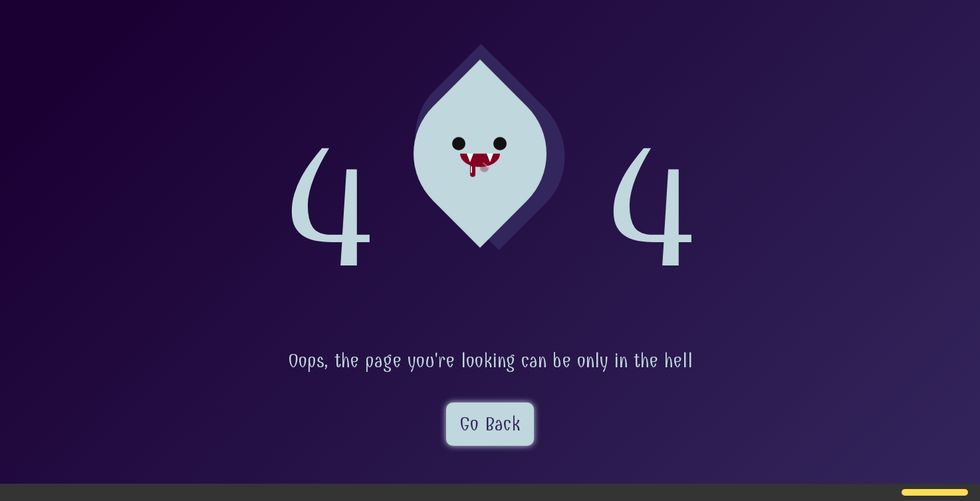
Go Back (490, 424)
